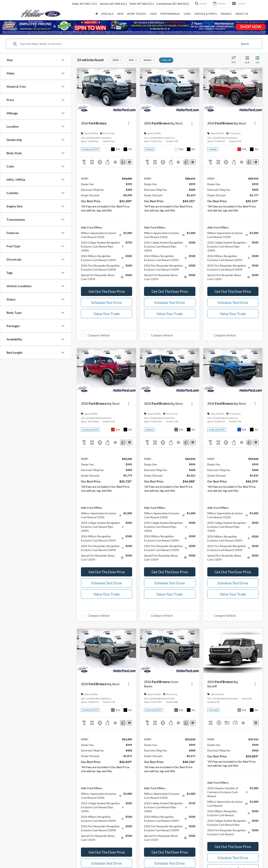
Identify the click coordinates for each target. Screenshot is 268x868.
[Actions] (129, 123)
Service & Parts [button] (206, 14)
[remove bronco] (149, 60)
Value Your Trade (107, 314)
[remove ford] (133, 60)
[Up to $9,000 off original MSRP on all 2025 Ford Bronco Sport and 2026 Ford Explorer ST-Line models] (134, 27)
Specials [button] (107, 14)
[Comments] (123, 162)
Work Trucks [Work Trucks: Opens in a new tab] (137, 14)
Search (245, 44)
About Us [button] (242, 14)
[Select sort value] (235, 60)
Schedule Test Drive (107, 302)
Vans (187, 14)
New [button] (120, 14)
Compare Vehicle (99, 335)
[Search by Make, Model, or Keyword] (128, 44)
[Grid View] (246, 60)
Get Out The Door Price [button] (107, 291)
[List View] (257, 60)
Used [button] (153, 14)
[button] (132, 90)
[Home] (97, 14)
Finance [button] (226, 14)
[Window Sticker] (129, 162)
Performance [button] (170, 14)
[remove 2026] (117, 60)
